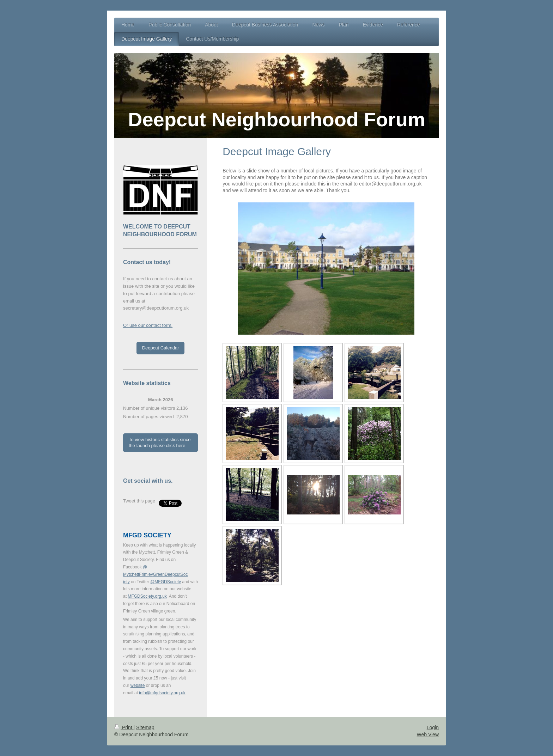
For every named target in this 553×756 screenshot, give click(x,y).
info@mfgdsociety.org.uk (162, 693)
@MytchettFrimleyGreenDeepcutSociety (155, 574)
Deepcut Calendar (161, 348)
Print (124, 727)
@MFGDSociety (166, 582)
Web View (428, 734)
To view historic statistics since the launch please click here (160, 443)
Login (433, 727)
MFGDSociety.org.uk (147, 596)
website (138, 685)
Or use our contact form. (148, 325)
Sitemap (145, 727)
